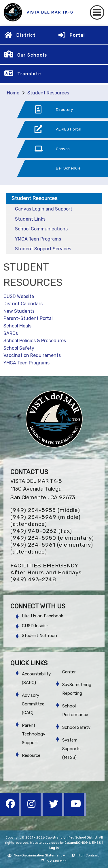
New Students (19, 311)
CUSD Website (19, 296)
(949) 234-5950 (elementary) (52, 538)
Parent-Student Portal (28, 318)
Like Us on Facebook (42, 616)
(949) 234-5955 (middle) (45, 510)
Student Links (30, 219)
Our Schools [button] (32, 55)
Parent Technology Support (34, 734)
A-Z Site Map (54, 861)
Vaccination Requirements (32, 355)
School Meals (17, 326)
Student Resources (48, 93)
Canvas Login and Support (44, 209)
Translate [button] (29, 74)
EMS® (97, 843)
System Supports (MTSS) (71, 749)
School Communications (41, 229)
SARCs (11, 333)
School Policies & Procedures (35, 341)
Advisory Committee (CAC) (33, 704)
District (26, 35)
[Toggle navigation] (97, 12)
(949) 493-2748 (33, 579)
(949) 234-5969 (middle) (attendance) (46, 520)
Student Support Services (43, 249)
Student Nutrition (39, 636)
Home (13, 93)
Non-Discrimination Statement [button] (38, 855)
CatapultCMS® (76, 843)
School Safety (19, 348)
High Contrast (88, 855)
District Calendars (23, 304)
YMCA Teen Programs (38, 239)
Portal (77, 35)
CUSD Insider (35, 626)
